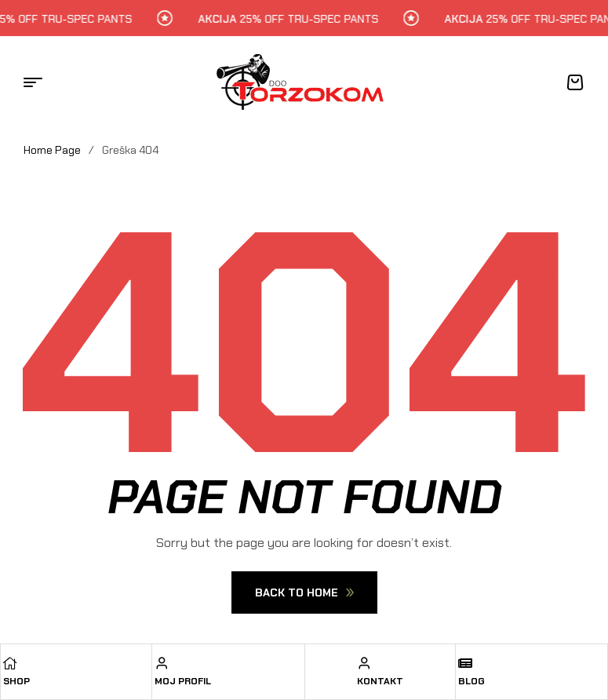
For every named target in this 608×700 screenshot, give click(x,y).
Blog (471, 681)
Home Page (52, 150)
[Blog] (465, 663)
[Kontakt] (364, 663)
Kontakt (380, 681)
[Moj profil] (162, 663)
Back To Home (304, 592)
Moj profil (183, 681)
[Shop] (10, 663)
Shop (16, 681)
